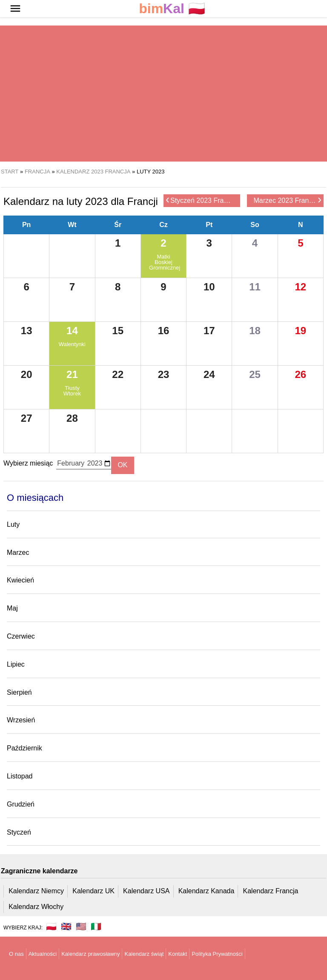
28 (72, 418)
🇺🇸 (81, 926)
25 (255, 374)
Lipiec (16, 664)
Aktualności (43, 954)
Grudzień (21, 804)
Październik (24, 748)
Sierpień (19, 692)
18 (255, 331)
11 (255, 287)
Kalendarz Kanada (207, 891)
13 (27, 331)
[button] (15, 9)
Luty (13, 524)
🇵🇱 (172, 9)
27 (27, 418)
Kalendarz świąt (144, 954)
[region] (163, 94)
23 (164, 374)
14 (72, 331)
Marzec (18, 552)
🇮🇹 (96, 926)
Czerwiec (21, 636)
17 (209, 331)
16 (164, 331)
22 (118, 374)
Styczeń (19, 832)
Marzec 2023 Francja (288, 200)
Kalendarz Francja (271, 891)
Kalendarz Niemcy (36, 891)
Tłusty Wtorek (72, 391)
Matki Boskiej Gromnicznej (163, 262)
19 (300, 331)
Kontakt (178, 954)
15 (118, 331)
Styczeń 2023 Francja (201, 200)
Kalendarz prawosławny (90, 954)
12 (300, 287)
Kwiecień (20, 580)
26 (300, 374)
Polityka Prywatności (217, 954)
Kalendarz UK (93, 891)
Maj (12, 608)
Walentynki (72, 344)
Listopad (20, 776)
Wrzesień (21, 720)
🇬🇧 (66, 926)
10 (209, 287)
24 (209, 374)
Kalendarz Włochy (36, 907)
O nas (16, 954)
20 (27, 374)
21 (72, 374)
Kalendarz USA (146, 891)
